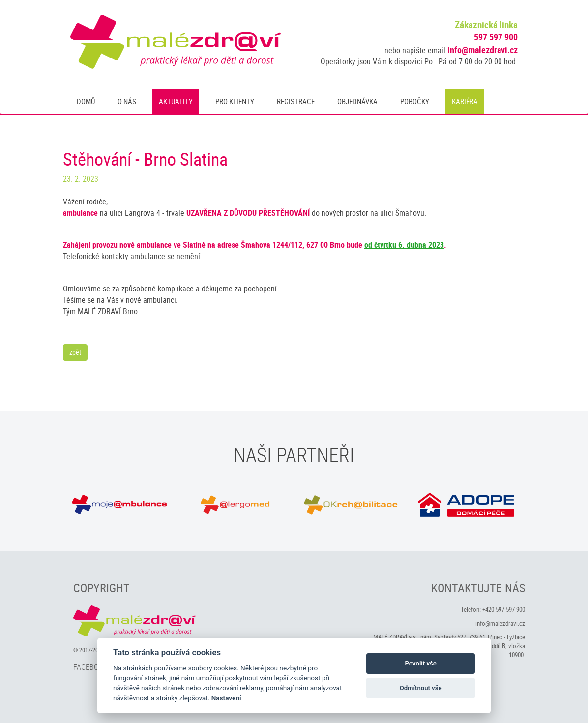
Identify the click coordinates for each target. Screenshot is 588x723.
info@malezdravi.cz (483, 50)
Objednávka (357, 101)
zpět (75, 352)
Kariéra (465, 101)
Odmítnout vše (421, 688)
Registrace (296, 101)
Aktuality (176, 101)
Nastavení (226, 698)
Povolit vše (420, 663)
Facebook (90, 667)
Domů (86, 101)
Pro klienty (235, 101)
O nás (127, 101)
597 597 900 (496, 37)
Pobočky (415, 101)
